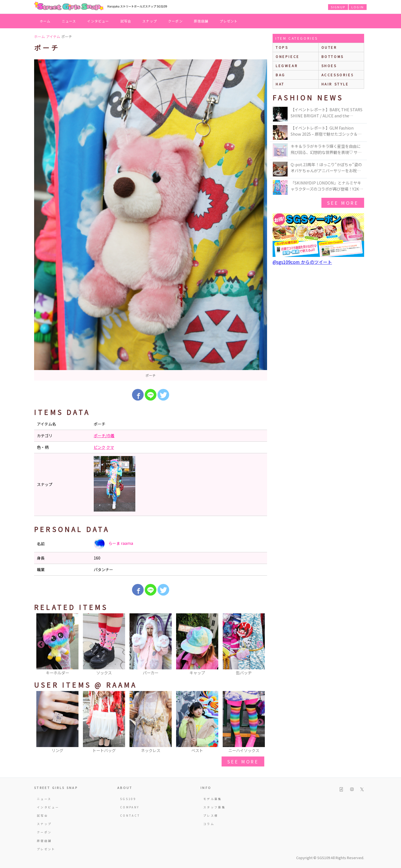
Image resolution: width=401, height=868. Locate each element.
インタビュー (98, 21)
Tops (282, 47)
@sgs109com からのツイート (302, 262)
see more (243, 761)
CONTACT (130, 815)
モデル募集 (213, 799)
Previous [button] (41, 645)
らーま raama (113, 544)
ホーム (45, 21)
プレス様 (211, 815)
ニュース (69, 21)
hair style (335, 84)
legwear (287, 66)
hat (280, 84)
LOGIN (358, 7)
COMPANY (130, 807)
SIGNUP (338, 7)
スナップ (150, 21)
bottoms (333, 56)
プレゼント (229, 21)
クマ (110, 447)
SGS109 (128, 799)
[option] (151, 220)
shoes (329, 66)
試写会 (126, 21)
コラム (209, 824)
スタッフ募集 (214, 807)
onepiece (288, 56)
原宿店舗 (201, 21)
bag (281, 75)
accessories (338, 75)
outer (329, 47)
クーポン (175, 21)
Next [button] (260, 645)
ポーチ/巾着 (104, 436)
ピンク (100, 447)
